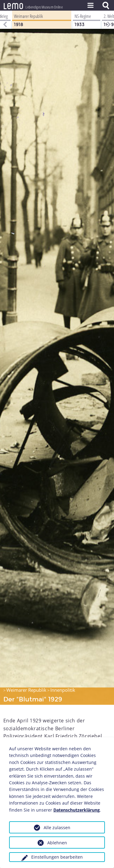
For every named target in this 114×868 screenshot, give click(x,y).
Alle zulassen (57, 827)
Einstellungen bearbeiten (57, 857)
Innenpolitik (63, 690)
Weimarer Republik (26, 690)
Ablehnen (57, 843)
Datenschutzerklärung (77, 810)
